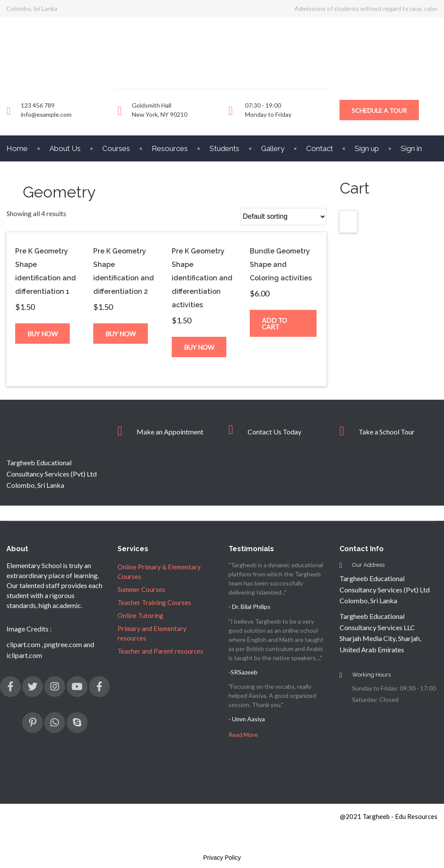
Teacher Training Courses (154, 602)
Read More (243, 735)
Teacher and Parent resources (160, 651)
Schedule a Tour (379, 110)
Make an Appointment (170, 432)
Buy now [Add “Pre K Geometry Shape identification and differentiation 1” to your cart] (42, 334)
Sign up (367, 148)
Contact (320, 148)
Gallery (273, 148)
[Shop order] (284, 217)
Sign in (411, 148)
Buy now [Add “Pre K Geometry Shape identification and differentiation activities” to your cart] (199, 347)
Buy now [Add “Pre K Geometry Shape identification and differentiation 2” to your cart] (121, 334)
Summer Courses (141, 589)
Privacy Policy (222, 858)
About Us (65, 148)
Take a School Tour (387, 432)
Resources (170, 148)
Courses (116, 148)
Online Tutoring (140, 615)
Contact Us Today (274, 432)
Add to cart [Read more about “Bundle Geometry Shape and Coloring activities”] (274, 324)
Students (224, 148)
